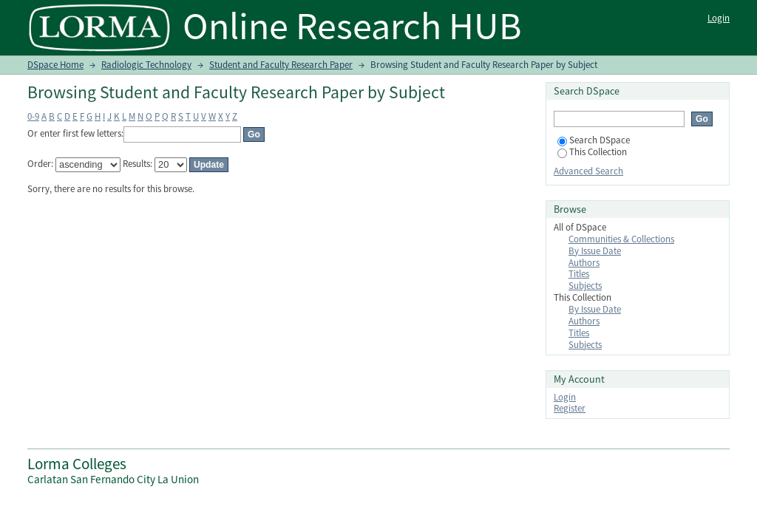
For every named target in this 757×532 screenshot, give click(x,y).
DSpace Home (55, 65)
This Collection (592, 152)
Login (719, 18)
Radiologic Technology (146, 65)
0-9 (33, 116)
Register (570, 408)
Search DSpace (594, 140)
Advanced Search (588, 171)
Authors (584, 263)
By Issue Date (595, 251)
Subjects (585, 286)
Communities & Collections (621, 239)
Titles (579, 274)
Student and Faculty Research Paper (281, 65)
